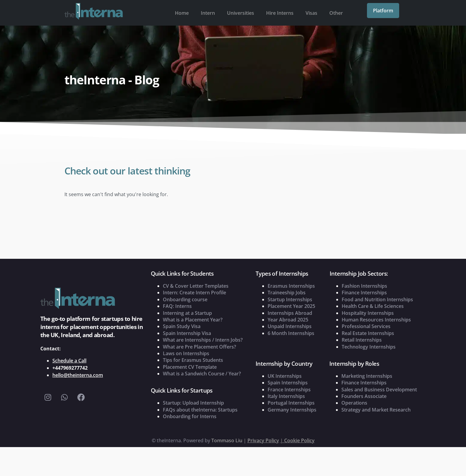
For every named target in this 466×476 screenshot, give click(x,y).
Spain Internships (288, 383)
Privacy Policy (263, 440)
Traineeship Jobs (287, 293)
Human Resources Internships (376, 320)
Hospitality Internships (368, 313)
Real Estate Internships (368, 333)
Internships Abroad (290, 313)
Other (336, 13)
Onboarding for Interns (190, 416)
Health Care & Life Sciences (373, 306)
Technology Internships (369, 347)
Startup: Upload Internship (193, 403)
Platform (383, 11)
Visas (311, 13)
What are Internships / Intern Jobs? (203, 340)
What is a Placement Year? (193, 320)
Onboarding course (185, 299)
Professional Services (366, 326)
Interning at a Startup (187, 313)
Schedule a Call (69, 361)
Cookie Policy (299, 440)
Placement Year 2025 (291, 306)
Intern (208, 13)
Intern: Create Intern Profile (194, 293)
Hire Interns (280, 13)
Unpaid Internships (290, 326)
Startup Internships (290, 299)
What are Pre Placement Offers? (199, 347)
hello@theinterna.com (78, 375)
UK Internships (285, 376)
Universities (241, 13)
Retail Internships (362, 340)
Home (182, 13)
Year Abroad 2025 (288, 320)
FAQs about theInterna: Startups (200, 410)
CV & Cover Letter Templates (196, 286)
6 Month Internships (291, 333)
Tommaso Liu (227, 440)
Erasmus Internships (291, 286)
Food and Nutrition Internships (377, 299)
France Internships (289, 390)
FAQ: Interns (177, 306)
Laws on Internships (186, 353)
